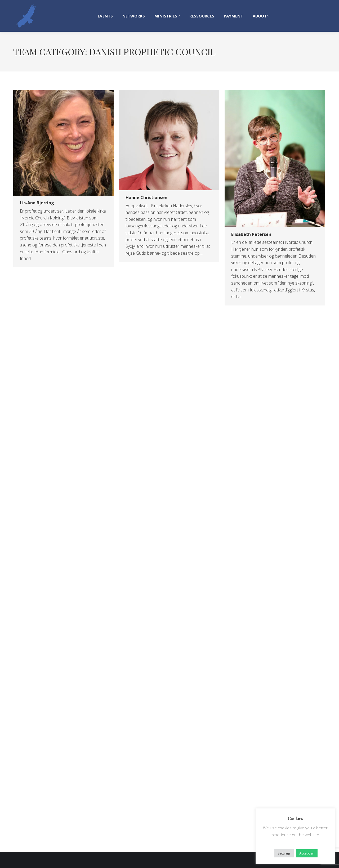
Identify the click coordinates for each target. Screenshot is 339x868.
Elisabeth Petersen (251, 234)
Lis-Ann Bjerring (37, 203)
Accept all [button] (307, 853)
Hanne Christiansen (146, 197)
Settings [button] (284, 853)
